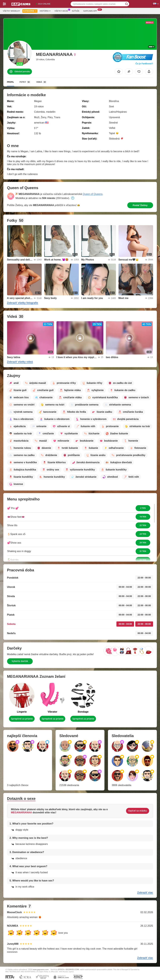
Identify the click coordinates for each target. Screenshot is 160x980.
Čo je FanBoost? (144, 64)
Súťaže (76, 11)
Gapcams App (91, 11)
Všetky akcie (62, 11)
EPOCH (61, 969)
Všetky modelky (11, 11)
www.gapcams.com (41, 969)
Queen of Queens (93, 194)
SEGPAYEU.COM (72, 969)
